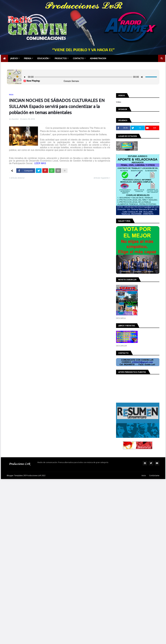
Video (119, 102)
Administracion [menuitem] (98, 58)
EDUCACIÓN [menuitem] (43, 58)
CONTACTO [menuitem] (78, 58)
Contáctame (154, 475)
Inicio (11, 94)
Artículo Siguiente (101, 178)
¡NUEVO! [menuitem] (14, 58)
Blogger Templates (15, 475)
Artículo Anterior (18, 178)
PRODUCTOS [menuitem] (61, 58)
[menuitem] (4, 58)
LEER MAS (40, 163)
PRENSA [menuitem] (28, 58)
